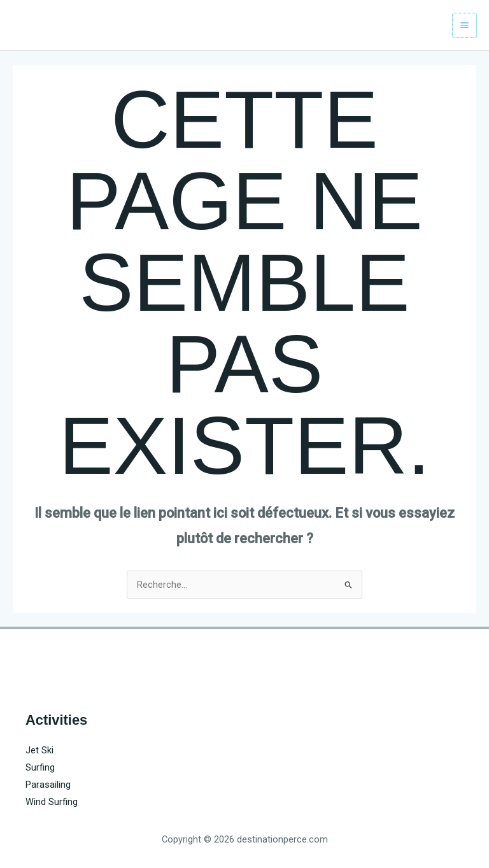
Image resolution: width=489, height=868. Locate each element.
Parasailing (48, 785)
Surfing (40, 767)
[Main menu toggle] (464, 25)
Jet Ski (39, 750)
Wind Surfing (52, 802)
